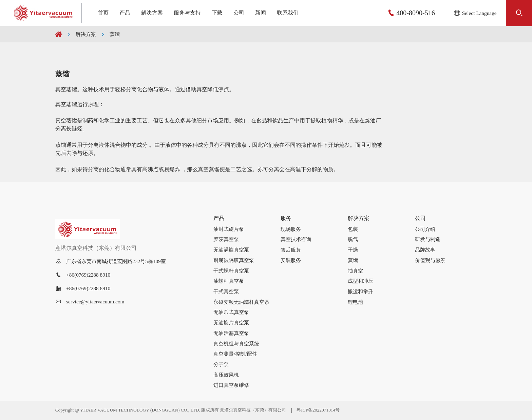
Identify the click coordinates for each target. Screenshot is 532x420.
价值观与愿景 (430, 260)
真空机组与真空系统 (236, 344)
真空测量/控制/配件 (235, 354)
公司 (239, 13)
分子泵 (221, 364)
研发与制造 (428, 239)
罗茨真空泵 (226, 239)
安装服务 (291, 260)
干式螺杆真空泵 (231, 271)
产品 (125, 13)
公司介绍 (425, 229)
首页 (103, 13)
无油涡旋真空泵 (231, 250)
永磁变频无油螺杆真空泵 (241, 302)
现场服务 (291, 229)
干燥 (353, 250)
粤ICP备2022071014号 (318, 410)
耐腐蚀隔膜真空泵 (234, 260)
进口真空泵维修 (231, 385)
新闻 (261, 13)
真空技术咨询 (296, 239)
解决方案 (152, 13)
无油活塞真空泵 (231, 333)
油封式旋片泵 (229, 229)
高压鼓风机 (226, 375)
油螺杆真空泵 (229, 281)
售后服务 (291, 250)
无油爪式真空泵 (231, 312)
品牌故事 (425, 250)
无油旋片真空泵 (231, 323)
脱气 (353, 239)
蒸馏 (115, 34)
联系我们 (288, 13)
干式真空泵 (226, 291)
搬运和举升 (360, 291)
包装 (353, 229)
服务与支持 (187, 13)
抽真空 (355, 271)
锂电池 (355, 302)
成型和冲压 (360, 281)
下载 (217, 13)
